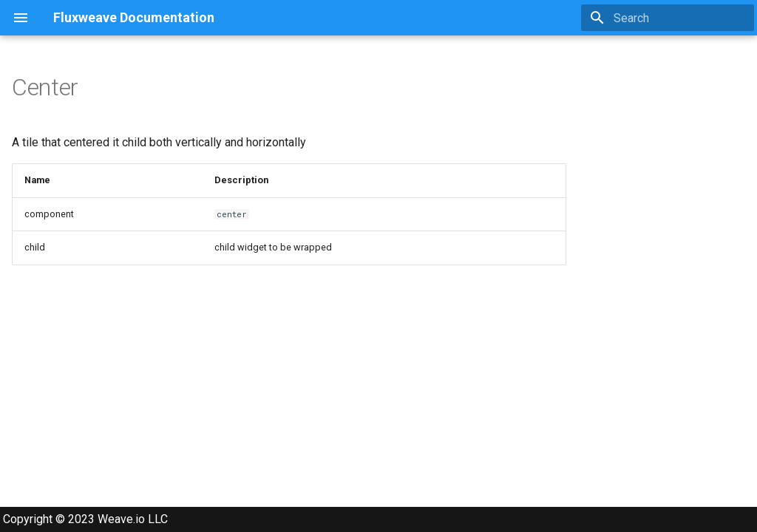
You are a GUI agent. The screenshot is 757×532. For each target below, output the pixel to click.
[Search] (668, 18)
